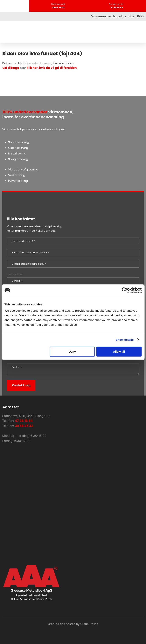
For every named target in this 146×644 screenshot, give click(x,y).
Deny (72, 352)
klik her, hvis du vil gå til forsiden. (52, 68)
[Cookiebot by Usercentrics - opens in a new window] (125, 290)
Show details (125, 340)
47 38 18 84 (24, 421)
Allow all (119, 352)
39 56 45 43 (24, 426)
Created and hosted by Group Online (73, 624)
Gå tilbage (11, 68)
